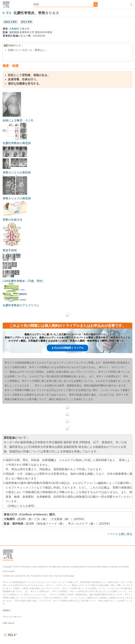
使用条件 (7, 610)
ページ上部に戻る (121, 534)
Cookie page (68, 576)
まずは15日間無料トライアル (67, 348)
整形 (15, 22)
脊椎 (30, 22)
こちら (21, 506)
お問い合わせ (8, 623)
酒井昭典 (14, 32)
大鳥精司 (14, 29)
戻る (7, 13)
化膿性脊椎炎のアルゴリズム (21, 305)
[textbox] (65, 4)
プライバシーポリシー (12, 617)
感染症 (7, 22)
